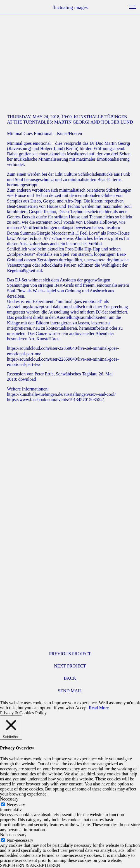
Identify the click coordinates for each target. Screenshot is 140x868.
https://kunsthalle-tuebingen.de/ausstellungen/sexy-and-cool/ (61, 394)
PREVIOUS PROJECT (70, 654)
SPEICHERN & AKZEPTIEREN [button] (30, 865)
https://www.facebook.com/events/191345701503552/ (55, 400)
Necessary (16, 805)
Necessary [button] (9, 799)
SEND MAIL (70, 691)
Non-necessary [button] (13, 835)
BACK (70, 678)
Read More (99, 708)
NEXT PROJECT (70, 666)
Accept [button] (81, 708)
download (27, 379)
